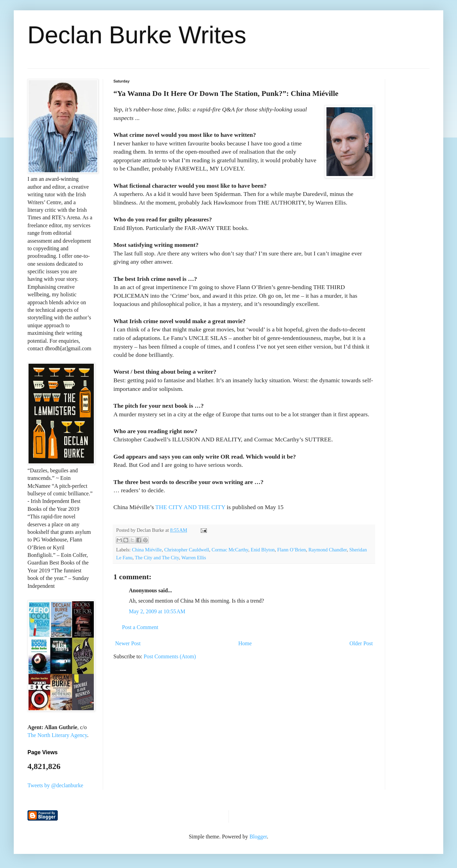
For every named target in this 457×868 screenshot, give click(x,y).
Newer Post (128, 643)
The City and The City (157, 558)
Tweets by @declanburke (55, 785)
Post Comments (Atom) (170, 656)
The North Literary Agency (57, 735)
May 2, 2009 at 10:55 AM (157, 611)
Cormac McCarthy (230, 550)
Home (245, 643)
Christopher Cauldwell (187, 550)
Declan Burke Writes (137, 35)
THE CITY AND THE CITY (190, 507)
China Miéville (147, 550)
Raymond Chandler (328, 550)
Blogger (258, 837)
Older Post (361, 643)
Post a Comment (140, 627)
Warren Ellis (194, 558)
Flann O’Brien (292, 550)
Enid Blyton (263, 550)
